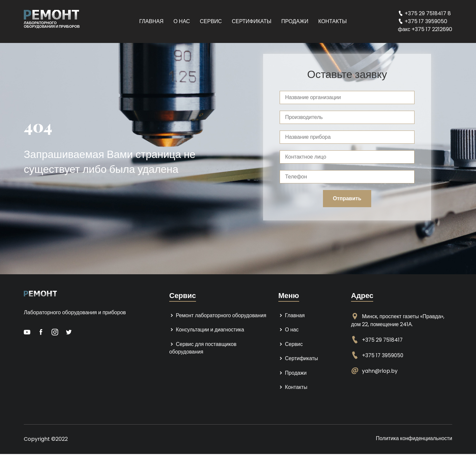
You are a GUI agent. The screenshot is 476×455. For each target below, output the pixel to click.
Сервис (211, 21)
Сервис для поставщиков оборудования (203, 348)
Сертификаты (252, 21)
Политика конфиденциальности (413, 439)
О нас (182, 21)
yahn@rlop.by (380, 371)
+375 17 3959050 (383, 355)
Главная (151, 21)
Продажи (295, 21)
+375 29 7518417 (383, 340)
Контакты (333, 21)
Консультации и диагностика (207, 330)
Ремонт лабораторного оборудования (219, 315)
